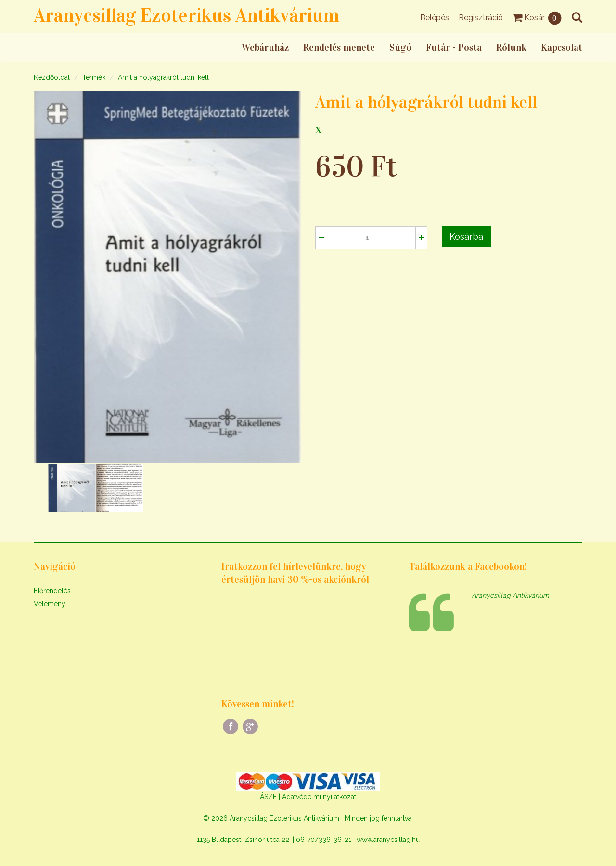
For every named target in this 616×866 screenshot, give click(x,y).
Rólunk (511, 47)
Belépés (435, 18)
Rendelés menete (339, 47)
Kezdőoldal (52, 77)
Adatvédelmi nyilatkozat (319, 797)
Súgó (400, 47)
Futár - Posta (454, 47)
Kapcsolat (562, 47)
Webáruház (265, 47)
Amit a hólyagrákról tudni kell (163, 77)
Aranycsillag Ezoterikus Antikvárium (186, 15)
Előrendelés (52, 591)
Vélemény (50, 604)
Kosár (537, 18)
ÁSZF (268, 797)
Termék (94, 77)
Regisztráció (481, 18)
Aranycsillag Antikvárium (510, 595)
